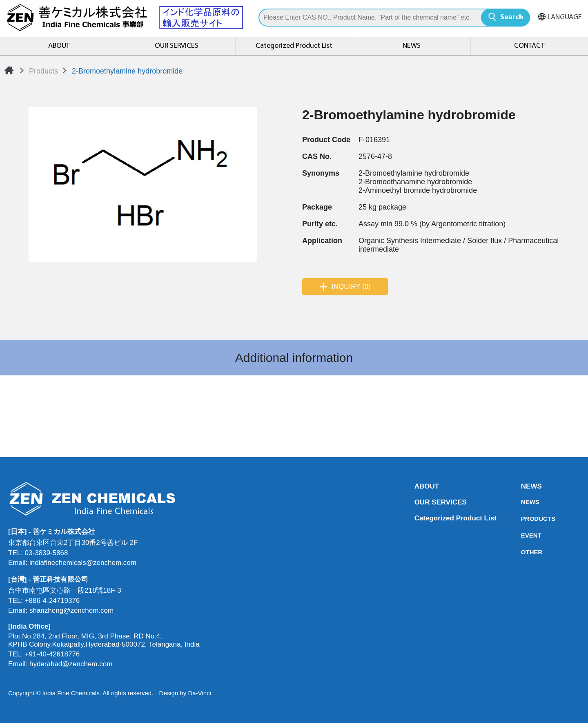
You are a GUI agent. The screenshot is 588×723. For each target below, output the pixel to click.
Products (43, 71)
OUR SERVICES (177, 46)
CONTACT (529, 46)
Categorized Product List (294, 46)
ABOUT (59, 46)
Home (9, 70)
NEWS (412, 46)
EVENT (523, 535)
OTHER (523, 552)
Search (512, 17)
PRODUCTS (523, 519)
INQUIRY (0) (351, 287)
